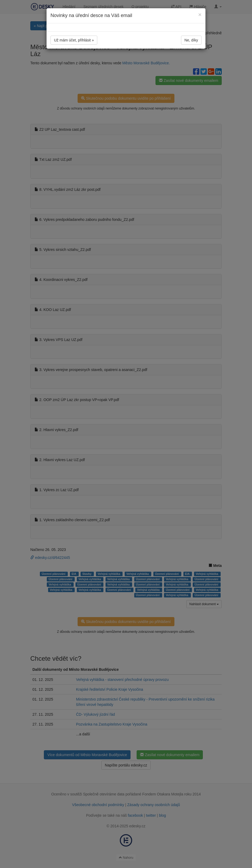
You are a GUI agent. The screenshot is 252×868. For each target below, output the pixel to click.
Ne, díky (191, 40)
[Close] (200, 14)
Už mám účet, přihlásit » (74, 40)
